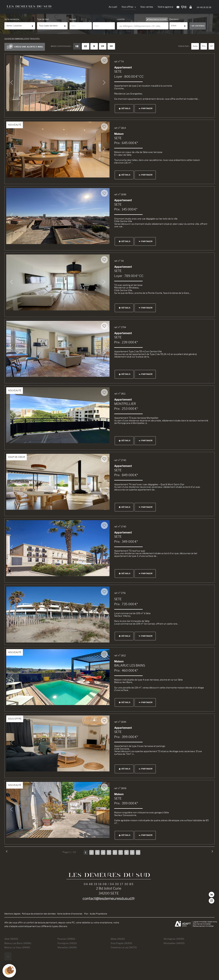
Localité (121, 19)
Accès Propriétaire (98, 914)
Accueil (113, 7)
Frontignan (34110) (67, 943)
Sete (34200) (11, 939)
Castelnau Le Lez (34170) (124, 947)
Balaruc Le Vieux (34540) (17, 947)
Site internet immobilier (202, 924)
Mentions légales (12, 914)
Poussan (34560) (66, 939)
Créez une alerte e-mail (25, 47)
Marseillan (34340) (67, 947)
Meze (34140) (118, 939)
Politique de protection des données (39, 914)
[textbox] (143, 26)
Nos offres (129, 7)
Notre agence (165, 7)
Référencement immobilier (203, 926)
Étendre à (174, 19)
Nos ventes (147, 7)
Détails (125, 108)
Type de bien (43, 19)
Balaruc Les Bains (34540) (18, 943)
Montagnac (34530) (174, 939)
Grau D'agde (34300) (121, 943)
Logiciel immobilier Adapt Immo (205, 922)
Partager (146, 108)
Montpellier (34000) (174, 943)
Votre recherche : (12, 19)
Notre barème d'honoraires (70, 914)
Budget (73, 19)
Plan (86, 914)
